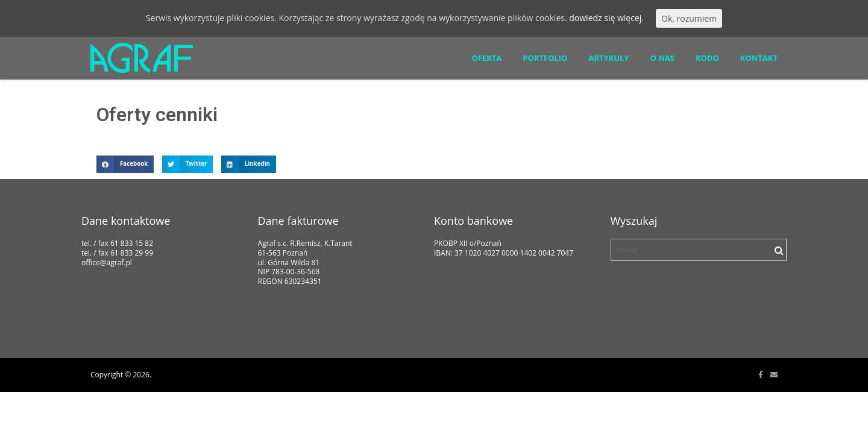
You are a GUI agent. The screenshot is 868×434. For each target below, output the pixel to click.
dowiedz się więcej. (606, 18)
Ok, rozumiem (689, 18)
